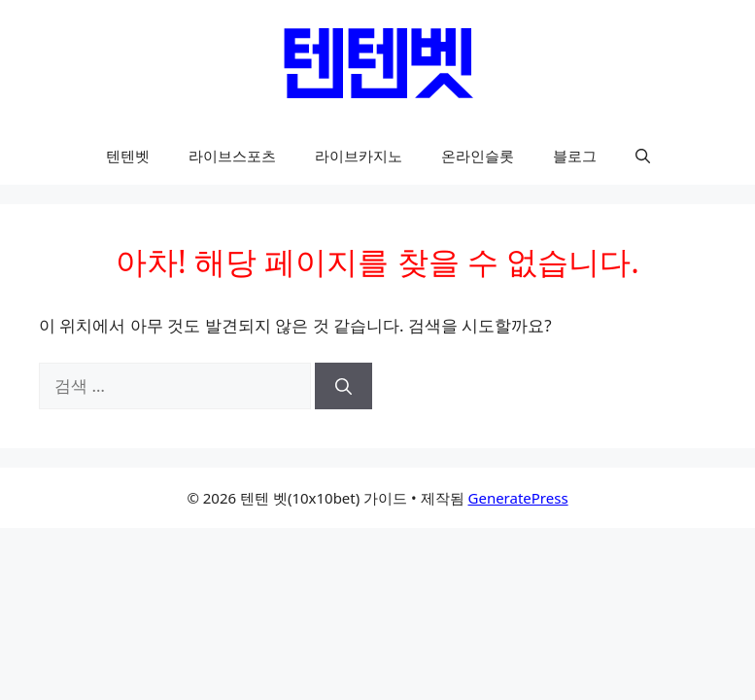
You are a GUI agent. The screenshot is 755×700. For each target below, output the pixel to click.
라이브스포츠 (232, 156)
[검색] (343, 386)
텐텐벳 (128, 156)
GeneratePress (518, 498)
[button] (643, 156)
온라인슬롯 (478, 156)
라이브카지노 (359, 156)
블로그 (575, 156)
